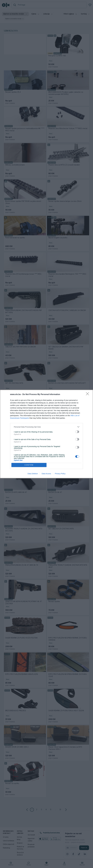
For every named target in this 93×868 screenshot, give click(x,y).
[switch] (77, 432)
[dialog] (46, 434)
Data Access (46, 474)
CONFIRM (29, 465)
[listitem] (46, 427)
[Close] (88, 395)
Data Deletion (33, 474)
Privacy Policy (60, 474)
